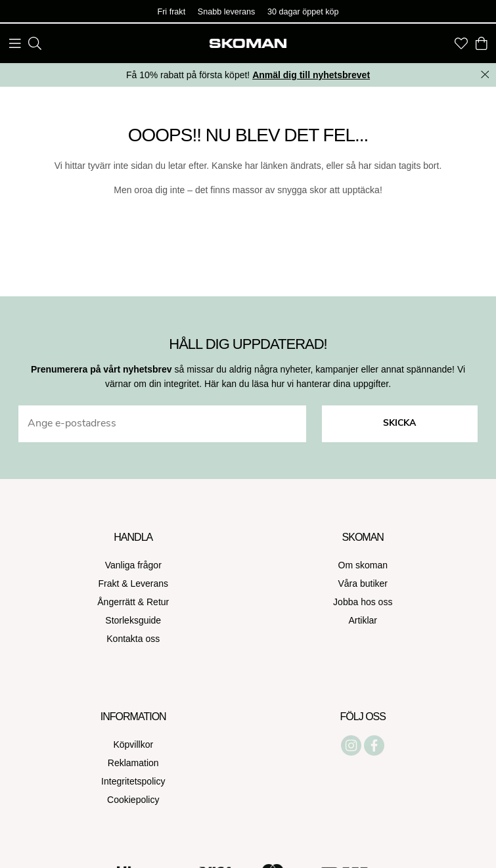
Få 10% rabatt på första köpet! (248, 75)
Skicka (399, 423)
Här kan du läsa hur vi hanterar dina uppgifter (296, 384)
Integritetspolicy (133, 781)
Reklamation (133, 763)
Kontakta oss (133, 639)
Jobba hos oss (363, 602)
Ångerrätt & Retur (133, 602)
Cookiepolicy (133, 800)
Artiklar (363, 620)
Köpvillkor (133, 744)
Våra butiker (363, 583)
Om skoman (363, 565)
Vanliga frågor (133, 565)
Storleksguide (133, 620)
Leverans (149, 583)
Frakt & (114, 583)
